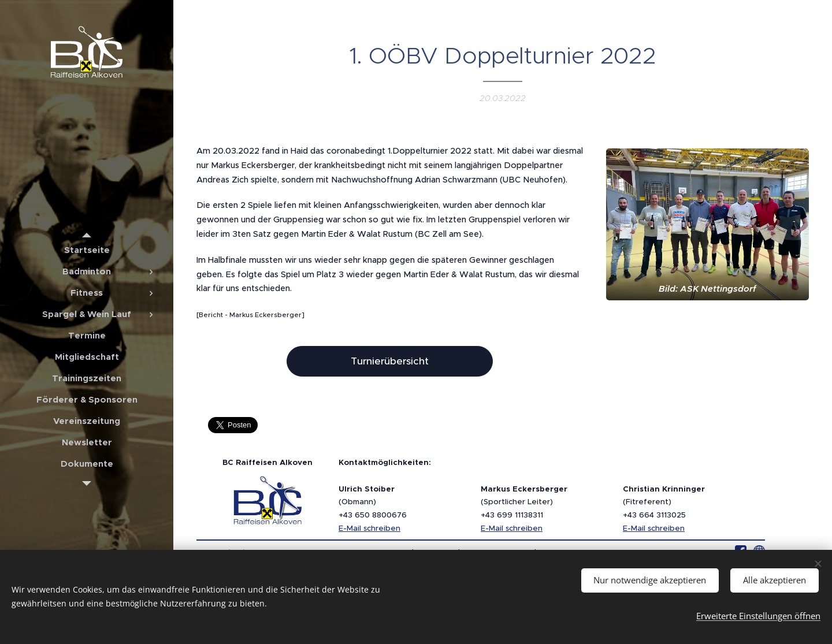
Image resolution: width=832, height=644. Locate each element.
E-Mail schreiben (369, 528)
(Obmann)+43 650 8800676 (373, 502)
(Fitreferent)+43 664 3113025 (664, 502)
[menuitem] (87, 250)
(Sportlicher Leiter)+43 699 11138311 (524, 502)
